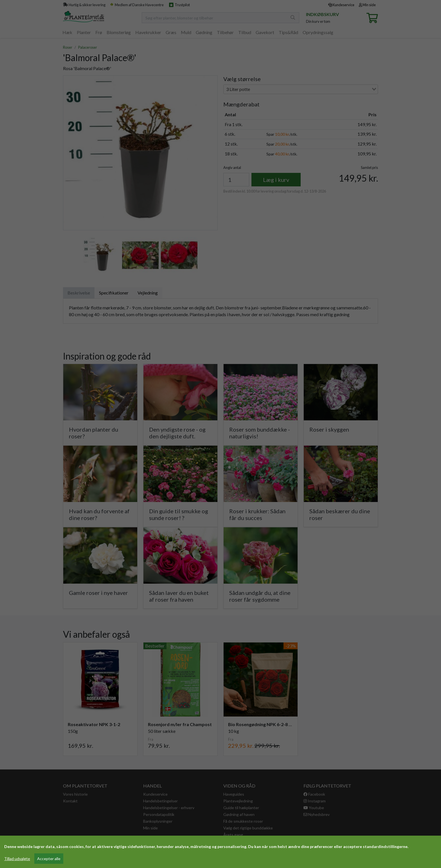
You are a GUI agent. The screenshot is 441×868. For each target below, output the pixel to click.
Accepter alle (49, 859)
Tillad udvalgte (17, 859)
